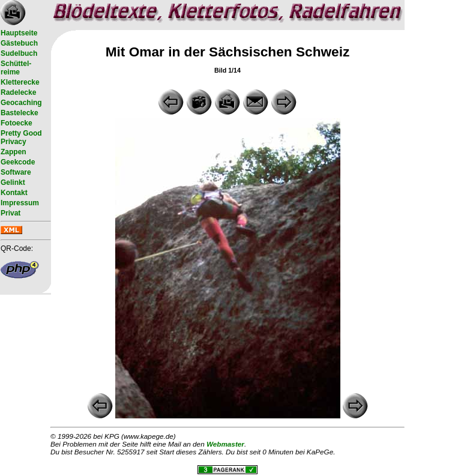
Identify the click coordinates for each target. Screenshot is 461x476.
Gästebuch (19, 43)
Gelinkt (13, 182)
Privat (11, 213)
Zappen (14, 152)
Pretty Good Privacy (21, 137)
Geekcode (18, 162)
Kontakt (14, 193)
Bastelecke (20, 113)
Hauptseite (19, 33)
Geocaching (21, 103)
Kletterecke (20, 82)
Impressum (20, 203)
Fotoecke (17, 123)
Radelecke (18, 92)
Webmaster (225, 444)
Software (16, 172)
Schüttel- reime (16, 68)
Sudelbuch (19, 53)
